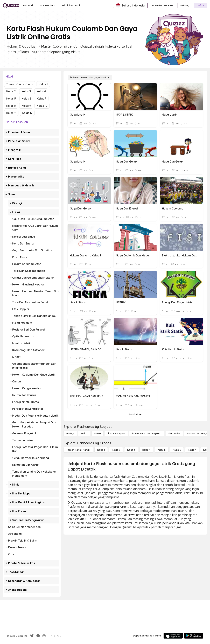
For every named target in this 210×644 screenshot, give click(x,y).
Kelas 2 (11, 91)
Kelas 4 (41, 91)
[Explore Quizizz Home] (11, 5)
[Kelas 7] (192, 450)
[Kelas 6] (177, 450)
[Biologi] (70, 433)
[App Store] (173, 636)
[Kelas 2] (116, 450)
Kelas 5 (11, 99)
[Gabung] (185, 5)
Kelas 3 (26, 91)
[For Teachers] (48, 5)
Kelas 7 (42, 99)
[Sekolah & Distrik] (71, 5)
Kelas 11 (11, 113)
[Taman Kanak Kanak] (78, 450)
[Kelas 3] (131, 450)
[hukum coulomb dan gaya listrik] (90, 78)
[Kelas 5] (162, 450)
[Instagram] (44, 636)
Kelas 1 (43, 84)
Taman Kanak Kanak (20, 84)
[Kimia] (97, 433)
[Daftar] (200, 5)
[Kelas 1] (101, 450)
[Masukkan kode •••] (163, 5)
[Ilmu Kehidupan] (116, 433)
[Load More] (135, 414)
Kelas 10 (42, 106)
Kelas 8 (11, 106)
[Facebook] (38, 636)
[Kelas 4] (146, 450)
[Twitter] (32, 636)
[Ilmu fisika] (174, 433)
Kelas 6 (26, 99)
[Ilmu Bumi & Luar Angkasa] (147, 433)
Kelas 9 (26, 106)
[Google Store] (194, 636)
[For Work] (28, 5)
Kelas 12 (27, 113)
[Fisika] (84, 433)
